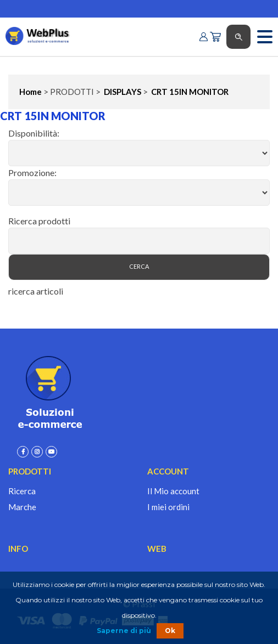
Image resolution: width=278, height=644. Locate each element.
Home (30, 92)
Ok (170, 631)
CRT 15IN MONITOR (189, 92)
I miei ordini (168, 507)
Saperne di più (124, 631)
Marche (22, 507)
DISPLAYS (122, 92)
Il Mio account (173, 491)
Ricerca (22, 491)
